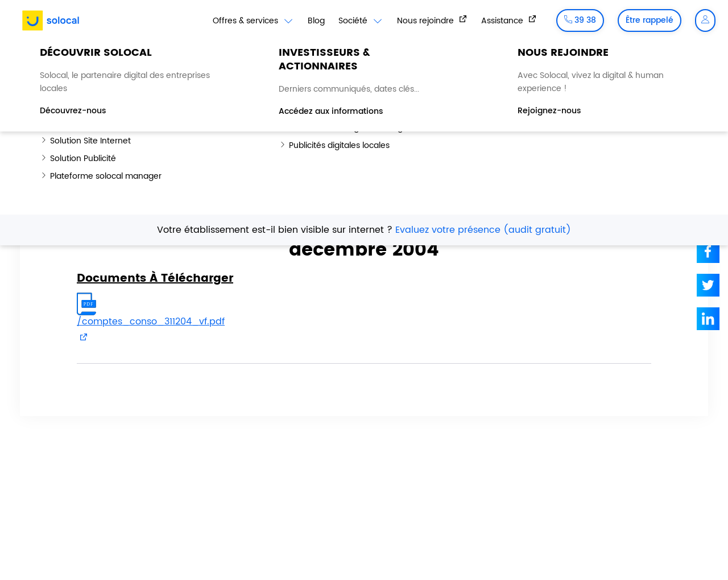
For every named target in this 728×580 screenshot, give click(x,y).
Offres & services (253, 21)
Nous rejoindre (427, 20)
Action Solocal (530, 68)
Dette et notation (608, 68)
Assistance (503, 20)
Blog (316, 21)
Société (361, 21)
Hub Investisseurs (118, 57)
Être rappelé (650, 20)
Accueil (44, 137)
